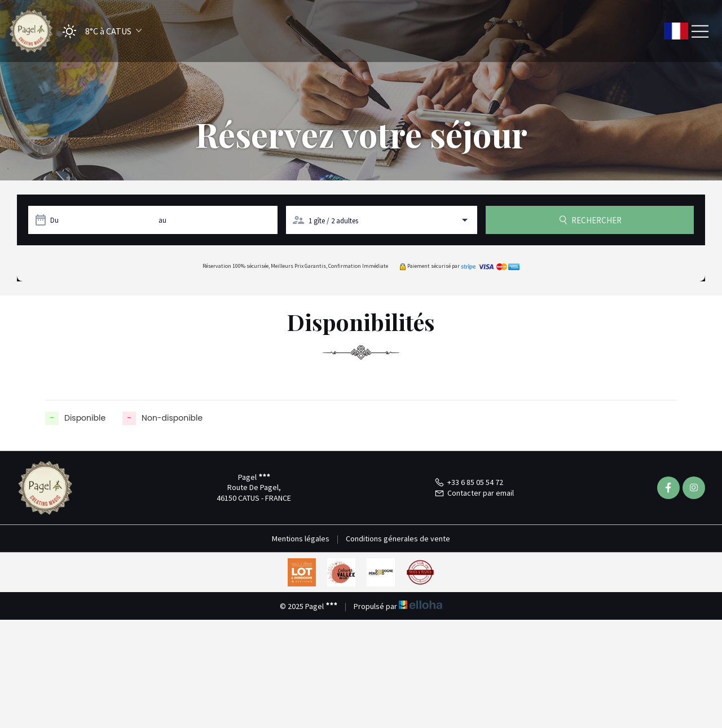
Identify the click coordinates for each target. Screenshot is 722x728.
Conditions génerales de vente (398, 539)
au (162, 220)
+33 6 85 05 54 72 (469, 482)
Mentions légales (301, 539)
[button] (98, 31)
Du (54, 220)
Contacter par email (474, 493)
